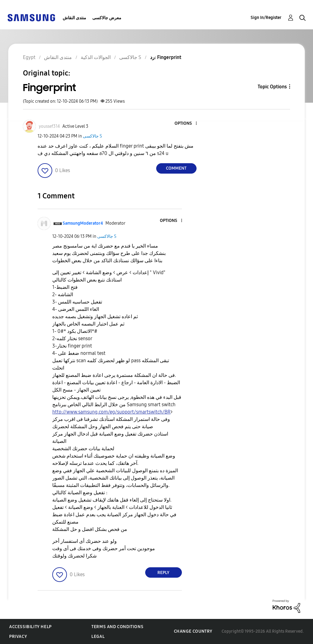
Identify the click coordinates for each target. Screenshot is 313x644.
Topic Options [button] (272, 87)
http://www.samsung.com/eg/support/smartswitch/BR (111, 412)
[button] (186, 124)
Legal (98, 637)
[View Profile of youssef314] (49, 126)
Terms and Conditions (117, 627)
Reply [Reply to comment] (163, 573)
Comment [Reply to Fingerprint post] (176, 168)
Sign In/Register (266, 18)
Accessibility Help (30, 627)
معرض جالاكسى (107, 18)
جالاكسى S (92, 136)
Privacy (18, 637)
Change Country (193, 631)
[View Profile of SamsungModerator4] (83, 223)
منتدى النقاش (74, 18)
